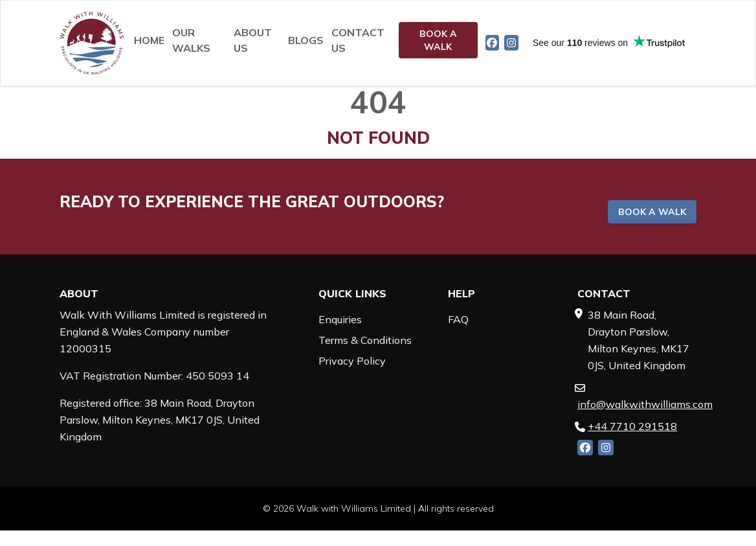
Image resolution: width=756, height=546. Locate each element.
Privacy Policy (352, 361)
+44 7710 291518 (632, 426)
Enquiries (340, 319)
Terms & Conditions (365, 340)
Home (149, 40)
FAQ (458, 319)
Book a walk (438, 40)
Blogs (306, 40)
